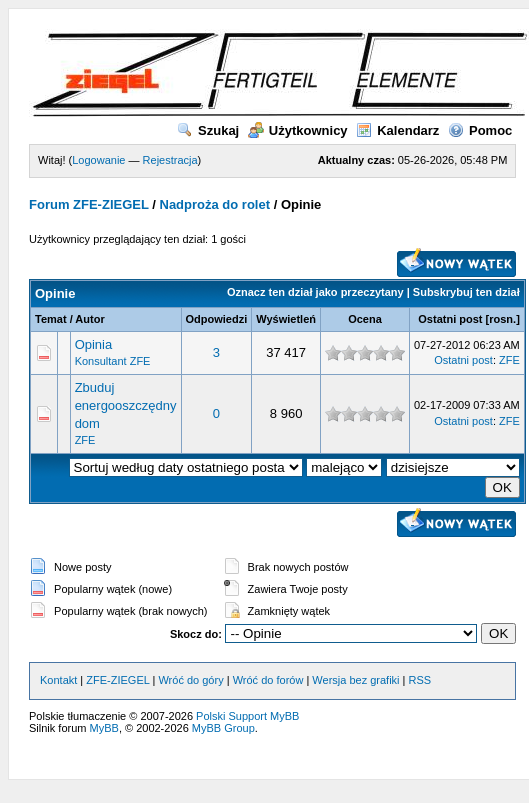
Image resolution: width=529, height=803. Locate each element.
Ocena (365, 319)
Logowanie (98, 160)
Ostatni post (450, 319)
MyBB (104, 728)
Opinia (94, 344)
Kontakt (58, 680)
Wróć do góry (190, 680)
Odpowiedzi (217, 319)
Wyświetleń (286, 319)
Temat (51, 319)
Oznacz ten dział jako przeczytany (315, 292)
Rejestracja (170, 160)
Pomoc (480, 130)
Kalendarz (397, 130)
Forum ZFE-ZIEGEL (89, 204)
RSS (420, 680)
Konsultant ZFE (113, 361)
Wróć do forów (268, 680)
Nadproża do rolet (215, 204)
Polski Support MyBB (247, 716)
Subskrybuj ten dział (466, 292)
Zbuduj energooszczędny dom (126, 405)
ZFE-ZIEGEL (117, 680)
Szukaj (208, 130)
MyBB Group (223, 728)
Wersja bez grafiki (355, 680)
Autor (89, 319)
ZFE (509, 360)
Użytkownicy (298, 130)
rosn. (502, 319)
